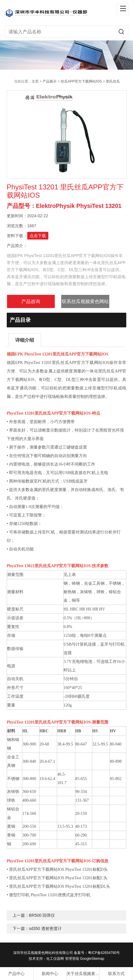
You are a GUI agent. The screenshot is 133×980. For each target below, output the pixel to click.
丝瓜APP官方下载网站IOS (81, 81)
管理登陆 (72, 959)
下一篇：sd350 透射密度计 (37, 928)
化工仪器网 (55, 959)
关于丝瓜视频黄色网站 (83, 974)
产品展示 (50, 81)
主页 (35, 81)
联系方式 (116, 974)
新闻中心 (50, 974)
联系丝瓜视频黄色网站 (85, 301)
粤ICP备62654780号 (104, 953)
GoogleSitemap (92, 959)
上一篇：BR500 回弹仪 (34, 915)
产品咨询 (31, 301)
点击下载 (38, 236)
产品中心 (16, 974)
